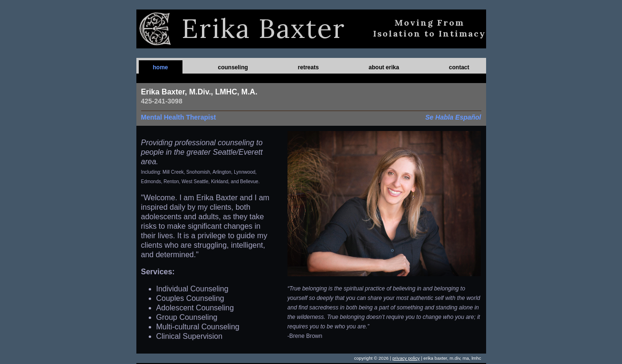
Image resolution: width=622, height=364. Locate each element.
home (161, 67)
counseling (233, 67)
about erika (384, 67)
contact (459, 67)
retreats (308, 67)
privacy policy (406, 358)
